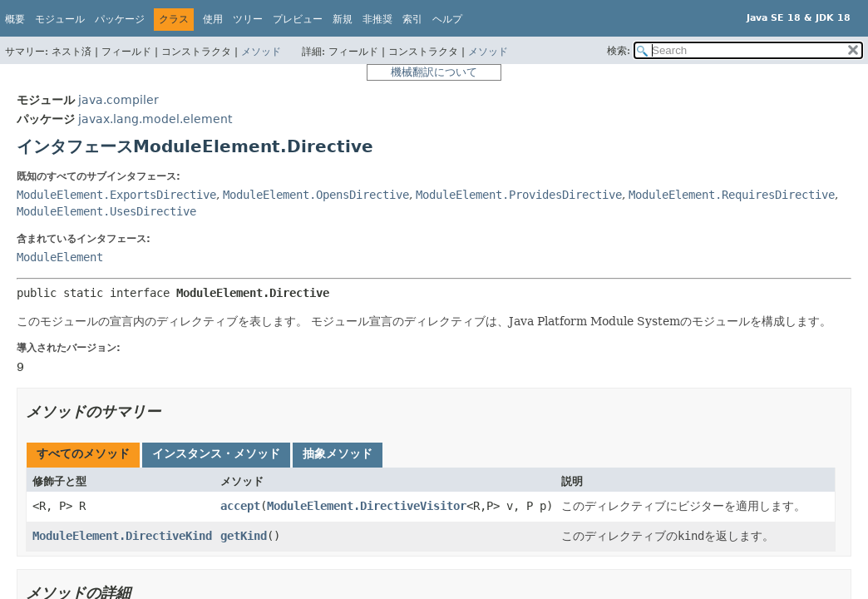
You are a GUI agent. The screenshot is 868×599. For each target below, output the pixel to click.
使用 (213, 19)
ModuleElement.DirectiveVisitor (367, 506)
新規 (343, 19)
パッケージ (120, 19)
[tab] (83, 455)
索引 (412, 19)
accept (240, 506)
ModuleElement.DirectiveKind (122, 536)
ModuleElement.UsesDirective (106, 211)
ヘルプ (447, 19)
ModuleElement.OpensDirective (316, 195)
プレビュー (298, 19)
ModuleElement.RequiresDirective (732, 195)
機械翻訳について (434, 72)
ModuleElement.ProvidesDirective (519, 195)
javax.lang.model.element (155, 119)
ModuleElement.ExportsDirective (116, 195)
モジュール (60, 19)
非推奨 (377, 19)
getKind (244, 536)
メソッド (261, 52)
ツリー (248, 19)
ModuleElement (60, 257)
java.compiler (118, 100)
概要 (15, 19)
